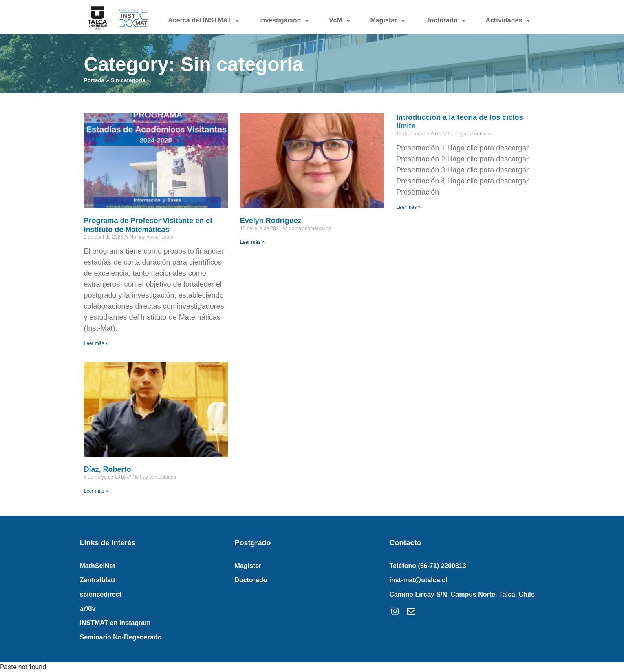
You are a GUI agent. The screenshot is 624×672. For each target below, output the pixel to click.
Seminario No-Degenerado (121, 637)
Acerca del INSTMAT (204, 20)
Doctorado (445, 20)
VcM (340, 20)
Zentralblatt (98, 580)
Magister (388, 20)
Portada (94, 80)
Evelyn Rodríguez (271, 221)
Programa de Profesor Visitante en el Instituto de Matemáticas (148, 225)
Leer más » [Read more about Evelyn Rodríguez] (252, 242)
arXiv (88, 609)
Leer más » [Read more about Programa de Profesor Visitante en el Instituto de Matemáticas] (96, 343)
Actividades (508, 20)
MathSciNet (98, 566)
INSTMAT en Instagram (115, 623)
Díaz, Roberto (108, 469)
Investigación (284, 20)
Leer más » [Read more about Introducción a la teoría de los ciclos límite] (408, 207)
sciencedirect (101, 594)
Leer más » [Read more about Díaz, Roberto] (96, 491)
